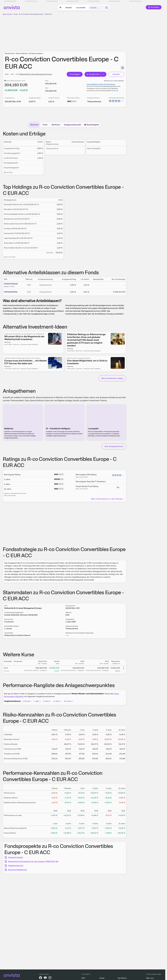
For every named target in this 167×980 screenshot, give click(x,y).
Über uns (150, 978)
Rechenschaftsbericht (18, 870)
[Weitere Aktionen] (124, 668)
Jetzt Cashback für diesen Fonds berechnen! (101, 84)
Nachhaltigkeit (92, 125)
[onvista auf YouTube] (45, 978)
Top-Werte (122, 978)
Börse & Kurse (7, 14)
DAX (83, 978)
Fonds (16, 14)
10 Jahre (69, 701)
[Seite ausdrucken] (123, 68)
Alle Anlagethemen (114, 446)
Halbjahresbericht (16, 866)
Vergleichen (93, 74)
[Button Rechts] (104, 74)
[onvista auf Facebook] (41, 978)
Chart (45, 125)
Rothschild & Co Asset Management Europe (36, 74)
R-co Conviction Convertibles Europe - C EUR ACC (36, 14)
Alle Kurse (56, 125)
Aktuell (69, 8)
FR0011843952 (11, 292)
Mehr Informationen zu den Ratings (108, 499)
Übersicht (34, 125)
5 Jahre (58, 701)
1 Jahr (37, 701)
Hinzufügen (75, 74)
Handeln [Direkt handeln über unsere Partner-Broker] (116, 74)
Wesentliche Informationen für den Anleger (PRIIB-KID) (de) (33, 861)
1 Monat (27, 701)
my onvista (81, 8)
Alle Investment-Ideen (112, 378)
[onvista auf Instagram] (50, 978)
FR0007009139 (11, 284)
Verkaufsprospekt (15, 857)
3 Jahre (47, 701)
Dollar (102, 978)
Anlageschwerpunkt (72, 125)
